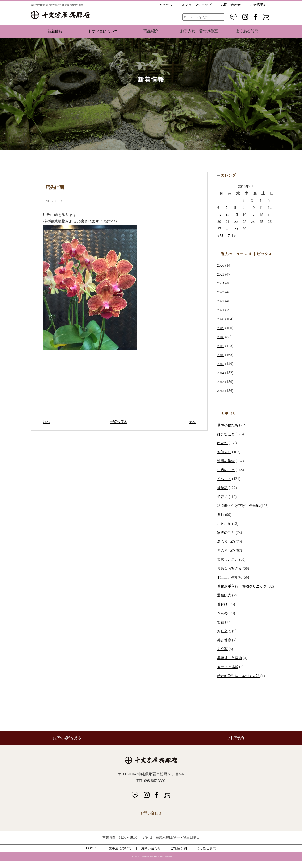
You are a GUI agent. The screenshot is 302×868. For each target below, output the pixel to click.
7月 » (233, 236)
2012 (221, 391)
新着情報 (55, 31)
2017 (221, 346)
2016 (221, 355)
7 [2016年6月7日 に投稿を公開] (227, 208)
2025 (221, 274)
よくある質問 (206, 855)
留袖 (221, 629)
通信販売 (225, 602)
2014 (221, 373)
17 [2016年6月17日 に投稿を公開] (253, 215)
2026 (221, 265)
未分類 (223, 656)
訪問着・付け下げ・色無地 (240, 506)
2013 (221, 382)
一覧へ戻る (119, 422)
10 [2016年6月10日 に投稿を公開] (253, 208)
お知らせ (225, 452)
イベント (225, 479)
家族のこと (226, 533)
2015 (221, 364)
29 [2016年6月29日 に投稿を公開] (236, 229)
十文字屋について (103, 31)
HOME (91, 855)
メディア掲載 (228, 673)
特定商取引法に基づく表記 (240, 682)
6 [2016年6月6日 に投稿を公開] (218, 208)
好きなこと (226, 434)
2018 (221, 337)
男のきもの (226, 550)
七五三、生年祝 (230, 577)
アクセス (166, 5)
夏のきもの (226, 541)
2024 (221, 283)
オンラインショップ (197, 5)
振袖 (221, 515)
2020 (221, 319)
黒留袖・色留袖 (230, 664)
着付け (223, 611)
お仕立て (225, 638)
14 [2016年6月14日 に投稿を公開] (228, 215)
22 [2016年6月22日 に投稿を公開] (236, 222)
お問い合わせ (231, 5)
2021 (221, 310)
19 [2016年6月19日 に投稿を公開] (270, 215)
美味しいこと (228, 559)
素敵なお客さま (230, 568)
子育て (223, 497)
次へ (192, 422)
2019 (221, 328)
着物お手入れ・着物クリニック (243, 586)
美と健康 (225, 647)
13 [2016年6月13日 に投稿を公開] (219, 215)
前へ (46, 422)
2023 (221, 292)
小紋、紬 (225, 524)
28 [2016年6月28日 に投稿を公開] (228, 229)
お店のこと (226, 470)
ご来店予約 (258, 5)
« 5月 (221, 236)
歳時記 (223, 488)
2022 (221, 301)
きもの (223, 620)
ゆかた (223, 443)
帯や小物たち (228, 425)
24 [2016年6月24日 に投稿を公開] (253, 222)
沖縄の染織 (226, 461)
